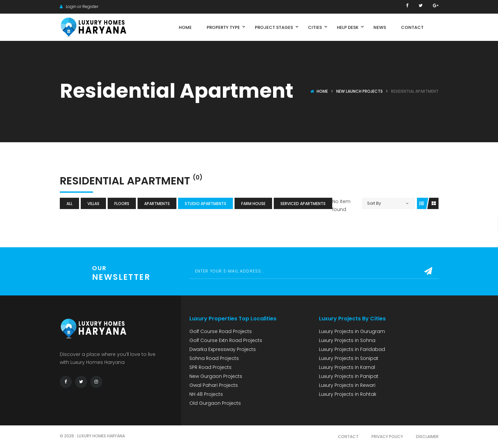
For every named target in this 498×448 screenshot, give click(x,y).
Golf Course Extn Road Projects (226, 340)
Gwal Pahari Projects (214, 385)
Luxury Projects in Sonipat (349, 358)
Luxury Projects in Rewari (347, 385)
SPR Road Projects (210, 367)
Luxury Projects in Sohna (347, 340)
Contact (348, 437)
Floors (122, 204)
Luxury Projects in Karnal (347, 367)
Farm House (253, 204)
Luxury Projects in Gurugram (352, 331)
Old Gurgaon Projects (215, 403)
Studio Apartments (205, 204)
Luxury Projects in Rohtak (348, 394)
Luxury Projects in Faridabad (352, 349)
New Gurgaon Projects (216, 376)
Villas (93, 204)
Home (322, 91)
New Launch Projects (359, 91)
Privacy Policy (387, 437)
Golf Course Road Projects (221, 331)
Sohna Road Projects (214, 358)
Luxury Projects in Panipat (349, 376)
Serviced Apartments (303, 204)
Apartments (157, 204)
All (69, 204)
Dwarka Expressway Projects (223, 349)
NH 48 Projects (206, 394)
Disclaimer (427, 437)
